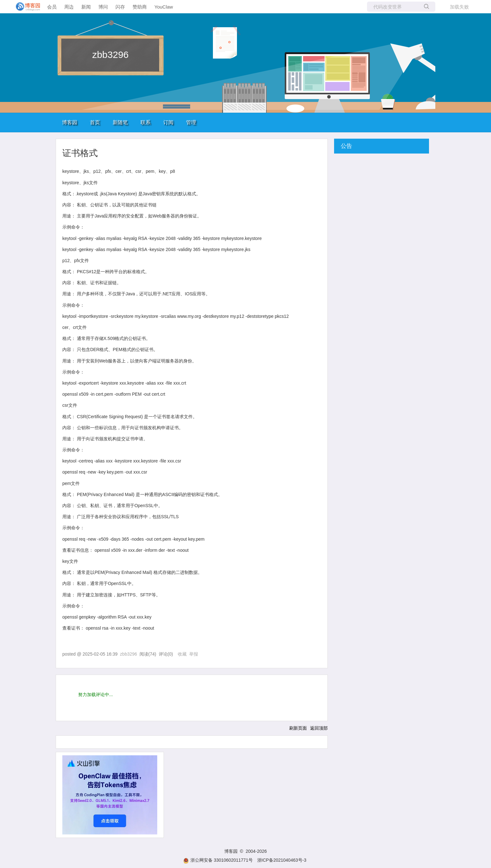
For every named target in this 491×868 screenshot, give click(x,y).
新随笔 (120, 122)
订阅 (168, 122)
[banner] (25, 7)
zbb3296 (110, 55)
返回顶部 (319, 728)
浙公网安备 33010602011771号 (218, 860)
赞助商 (140, 7)
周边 (69, 7)
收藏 (182, 654)
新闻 (86, 7)
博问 (103, 7)
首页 (95, 122)
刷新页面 (298, 728)
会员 (52, 7)
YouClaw (164, 7)
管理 (191, 122)
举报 (194, 654)
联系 (146, 122)
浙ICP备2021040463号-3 (282, 860)
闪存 (120, 7)
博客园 (70, 122)
